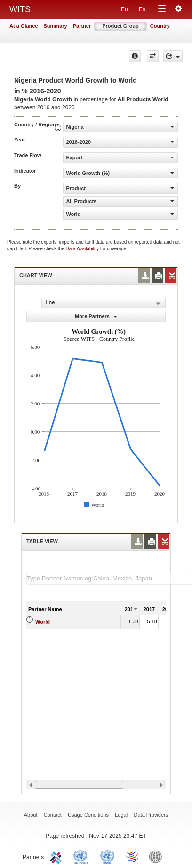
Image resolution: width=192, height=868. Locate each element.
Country (160, 26)
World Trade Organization (133, 856)
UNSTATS (107, 856)
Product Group (120, 26)
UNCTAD (82, 856)
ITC (57, 856)
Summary (56, 26)
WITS (20, 9)
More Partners (96, 316)
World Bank (158, 856)
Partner (82, 26)
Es (142, 9)
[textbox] (109, 578)
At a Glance (24, 26)
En (124, 9)
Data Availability (83, 249)
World (43, 622)
